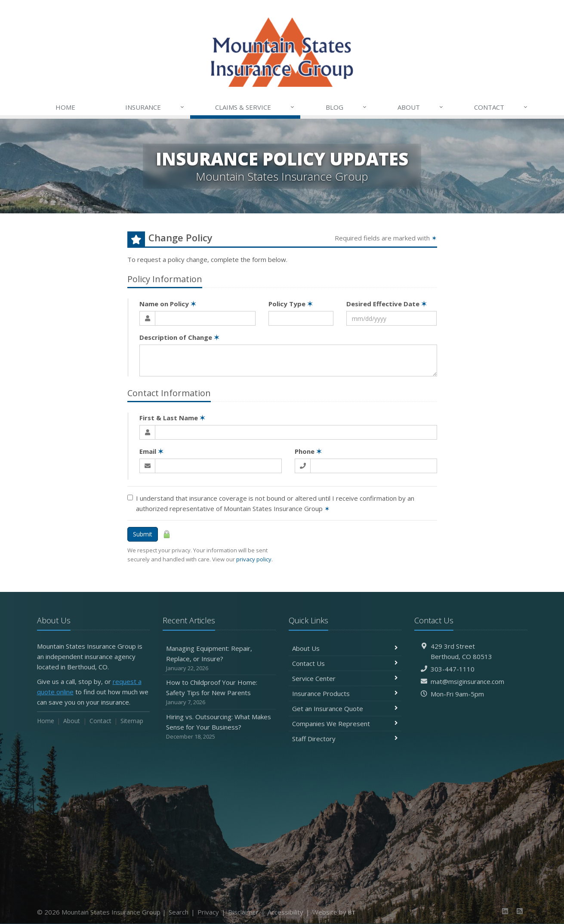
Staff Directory (345, 739)
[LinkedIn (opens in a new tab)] (505, 911)
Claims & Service (255, 107)
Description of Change (179, 337)
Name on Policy (168, 304)
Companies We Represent (345, 724)
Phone (308, 451)
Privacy (208, 912)
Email (151, 451)
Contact (501, 107)
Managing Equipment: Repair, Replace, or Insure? (219, 658)
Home (65, 107)
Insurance (155, 107)
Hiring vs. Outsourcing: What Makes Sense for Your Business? (219, 727)
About (421, 107)
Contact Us (345, 663)
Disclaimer (243, 912)
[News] (520, 911)
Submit (143, 534)
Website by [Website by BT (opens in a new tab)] (334, 912)
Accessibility (285, 912)
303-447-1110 (453, 669)
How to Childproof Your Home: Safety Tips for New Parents (219, 692)
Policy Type (291, 304)
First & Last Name (172, 418)
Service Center (345, 678)
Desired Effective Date (387, 304)
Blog (347, 107)
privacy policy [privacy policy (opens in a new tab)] (254, 559)
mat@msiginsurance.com (467, 681)
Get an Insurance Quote (345, 708)
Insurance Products (345, 693)
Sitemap (132, 721)
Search (179, 912)
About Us (345, 648)
